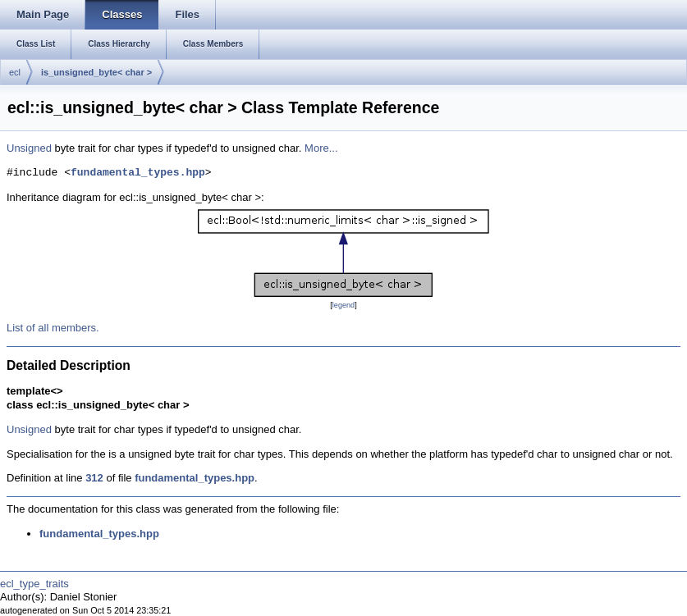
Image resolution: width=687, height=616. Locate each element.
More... (321, 148)
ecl (15, 72)
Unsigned (29, 148)
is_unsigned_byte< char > (96, 72)
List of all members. (53, 328)
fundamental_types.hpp (138, 173)
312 (94, 478)
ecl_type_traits (34, 584)
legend (343, 305)
